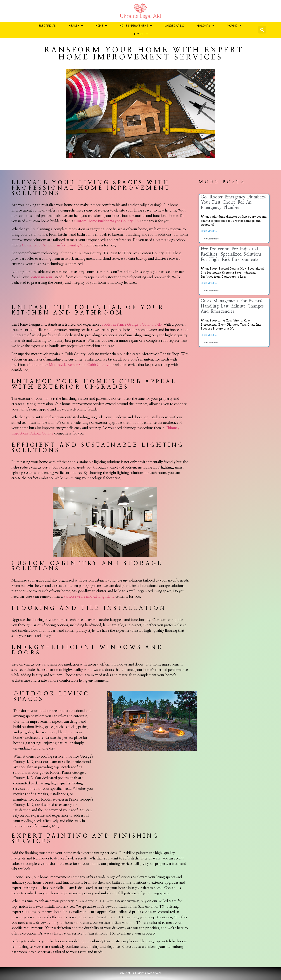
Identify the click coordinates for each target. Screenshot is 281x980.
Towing (141, 34)
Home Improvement (136, 26)
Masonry (206, 26)
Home (101, 26)
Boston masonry (42, 277)
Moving (234, 26)
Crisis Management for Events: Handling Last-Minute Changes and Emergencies (232, 306)
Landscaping (174, 26)
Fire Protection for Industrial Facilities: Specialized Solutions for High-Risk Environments (231, 254)
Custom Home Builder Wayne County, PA (107, 221)
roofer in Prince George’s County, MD (132, 325)
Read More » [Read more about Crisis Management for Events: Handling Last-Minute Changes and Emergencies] (209, 335)
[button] (262, 30)
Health (76, 26)
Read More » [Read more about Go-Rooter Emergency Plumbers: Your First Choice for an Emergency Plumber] (209, 231)
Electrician (47, 26)
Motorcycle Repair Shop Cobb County (79, 365)
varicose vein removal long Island (89, 597)
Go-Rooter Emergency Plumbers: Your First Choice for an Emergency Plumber (234, 202)
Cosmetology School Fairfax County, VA (53, 245)
